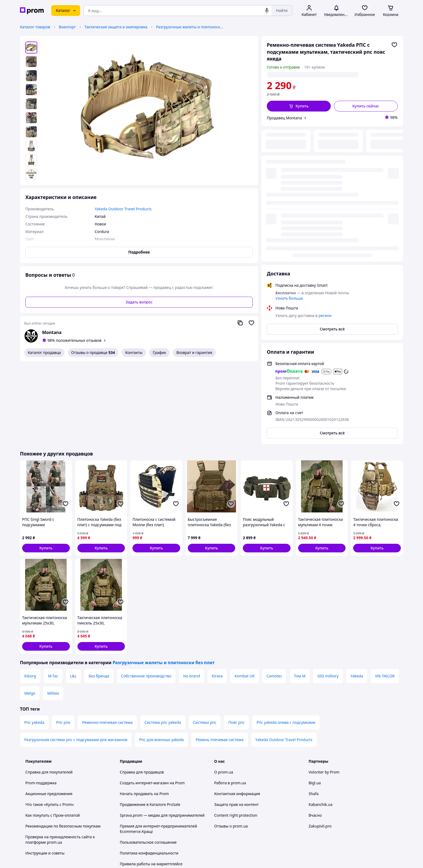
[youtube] (312, 823)
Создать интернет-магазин (144, 700)
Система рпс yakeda (163, 640)
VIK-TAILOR (385, 594)
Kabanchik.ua (320, 722)
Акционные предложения (49, 711)
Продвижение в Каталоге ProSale (150, 722)
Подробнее (139, 252)
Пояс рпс (236, 640)
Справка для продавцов (142, 690)
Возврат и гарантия (194, 352)
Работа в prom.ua (230, 700)
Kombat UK (244, 594)
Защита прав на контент (236, 722)
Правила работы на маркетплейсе (151, 781)
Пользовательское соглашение (148, 760)
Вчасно (315, 733)
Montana (52, 332)
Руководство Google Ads (142, 808)
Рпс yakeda (34, 640)
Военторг (67, 27)
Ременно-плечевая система (107, 640)
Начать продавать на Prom (144, 711)
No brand (192, 594)
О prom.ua (224, 690)
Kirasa (217, 594)
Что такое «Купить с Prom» (50, 722)
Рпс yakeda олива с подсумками (286, 640)
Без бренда (99, 594)
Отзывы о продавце (93, 353)
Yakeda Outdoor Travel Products (284, 657)
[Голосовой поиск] (267, 11)
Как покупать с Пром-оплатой (53, 733)
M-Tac (53, 594)
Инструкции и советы (45, 771)
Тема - (142, 823)
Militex (53, 611)
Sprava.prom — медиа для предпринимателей (162, 733)
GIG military (328, 594)
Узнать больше (289, 163)
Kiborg (30, 594)
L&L (74, 594)
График (159, 352)
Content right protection (236, 733)
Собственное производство (146, 594)
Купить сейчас (366, 106)
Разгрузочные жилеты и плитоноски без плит (190, 27)
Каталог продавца (44, 352)
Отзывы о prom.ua (231, 744)
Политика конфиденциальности (149, 771)
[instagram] (331, 823)
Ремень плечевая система (219, 657)
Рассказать (239, 858)
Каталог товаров (35, 27)
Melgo (30, 611)
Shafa (314, 711)
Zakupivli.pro (320, 744)
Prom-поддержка (41, 700)
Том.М (300, 594)
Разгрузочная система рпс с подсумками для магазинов (76, 657)
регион (316, 75)
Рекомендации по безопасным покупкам (63, 744)
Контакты (134, 352)
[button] (299, 106)
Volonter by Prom (324, 690)
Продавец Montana (284, 118)
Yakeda (357, 594)
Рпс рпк (63, 640)
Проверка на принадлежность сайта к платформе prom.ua (60, 757)
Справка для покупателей (49, 690)
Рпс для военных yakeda (162, 657)
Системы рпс (205, 640)
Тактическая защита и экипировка (116, 27)
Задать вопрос (139, 302)
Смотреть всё (332, 194)
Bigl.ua (315, 700)
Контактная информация (237, 711)
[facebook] (322, 823)
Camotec (274, 594)
